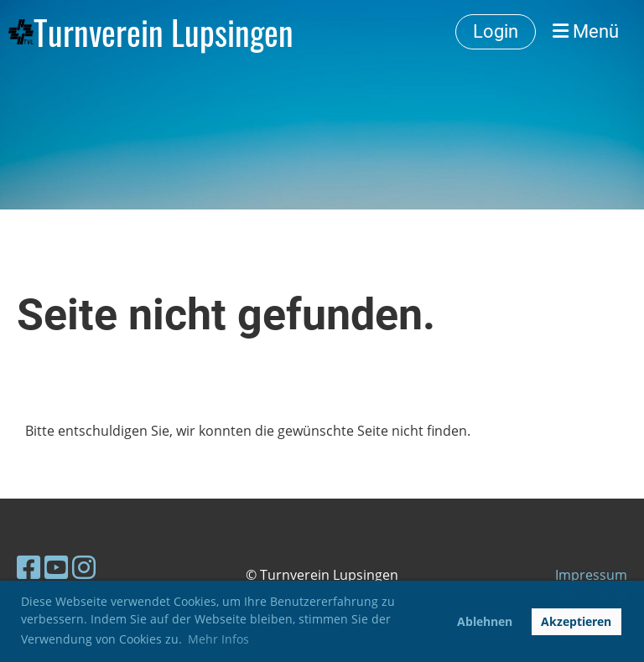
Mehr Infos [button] (218, 639)
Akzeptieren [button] (576, 621)
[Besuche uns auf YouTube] (56, 567)
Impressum (591, 575)
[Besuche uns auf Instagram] (84, 567)
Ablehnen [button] (485, 621)
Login (496, 31)
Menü (586, 31)
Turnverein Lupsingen (164, 32)
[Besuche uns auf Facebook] (29, 567)
